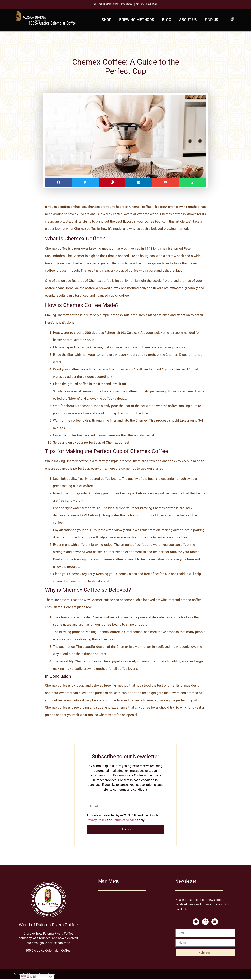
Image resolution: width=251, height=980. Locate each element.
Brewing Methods (137, 20)
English (29, 977)
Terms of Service (125, 820)
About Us (188, 20)
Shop (106, 20)
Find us (211, 20)
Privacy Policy (96, 820)
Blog (167, 20)
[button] (59, 182)
